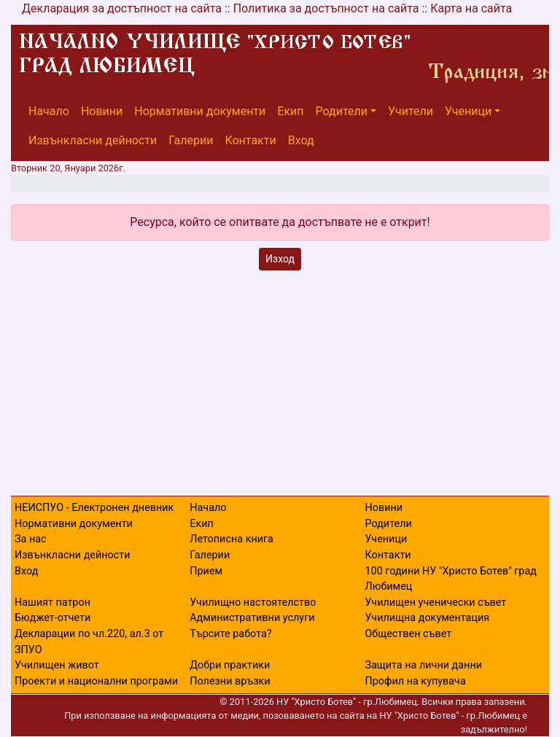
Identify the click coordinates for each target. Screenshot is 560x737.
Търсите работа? (230, 634)
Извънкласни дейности (93, 140)
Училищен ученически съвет (435, 603)
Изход (280, 259)
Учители (411, 111)
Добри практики (230, 665)
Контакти (250, 140)
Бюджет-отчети (52, 618)
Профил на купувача (415, 681)
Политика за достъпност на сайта (326, 8)
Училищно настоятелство (253, 603)
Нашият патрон (52, 603)
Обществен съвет (408, 634)
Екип (290, 111)
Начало (49, 111)
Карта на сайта (471, 8)
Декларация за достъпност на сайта (122, 8)
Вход (301, 140)
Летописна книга (232, 539)
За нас (31, 539)
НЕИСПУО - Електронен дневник (94, 508)
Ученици (468, 111)
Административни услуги (252, 618)
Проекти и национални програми (96, 681)
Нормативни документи (200, 111)
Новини (102, 111)
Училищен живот (57, 665)
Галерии (191, 140)
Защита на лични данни (423, 665)
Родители (342, 111)
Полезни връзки (230, 681)
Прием (206, 571)
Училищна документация (427, 618)
